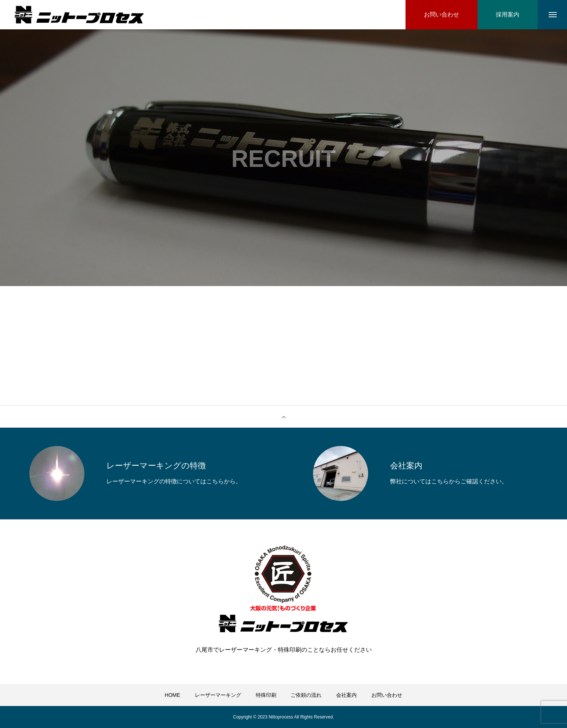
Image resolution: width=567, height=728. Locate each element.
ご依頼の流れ (306, 695)
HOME (172, 695)
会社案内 (346, 695)
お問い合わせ (387, 695)
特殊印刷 (266, 695)
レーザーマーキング (218, 695)
